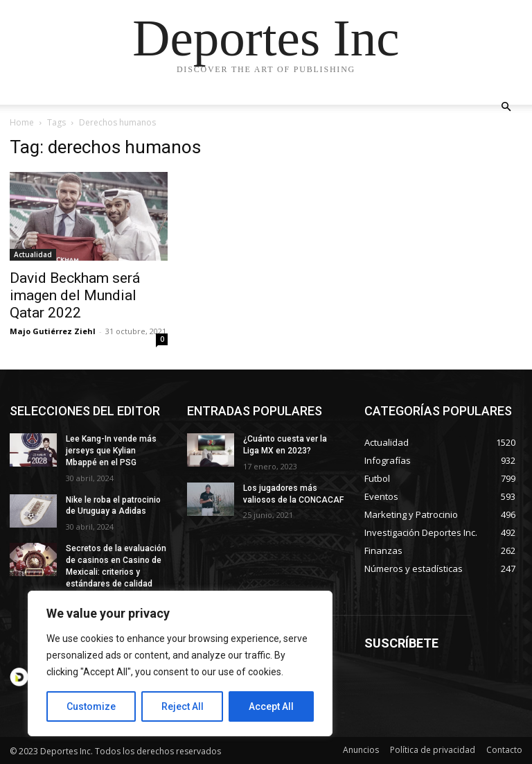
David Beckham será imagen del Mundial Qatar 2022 (75, 295)
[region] (180, 663)
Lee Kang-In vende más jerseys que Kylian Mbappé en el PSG (111, 451)
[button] (506, 107)
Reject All (183, 706)
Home (22, 122)
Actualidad (33, 254)
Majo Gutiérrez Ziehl (53, 331)
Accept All (271, 706)
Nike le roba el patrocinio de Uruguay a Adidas (113, 506)
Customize (91, 706)
